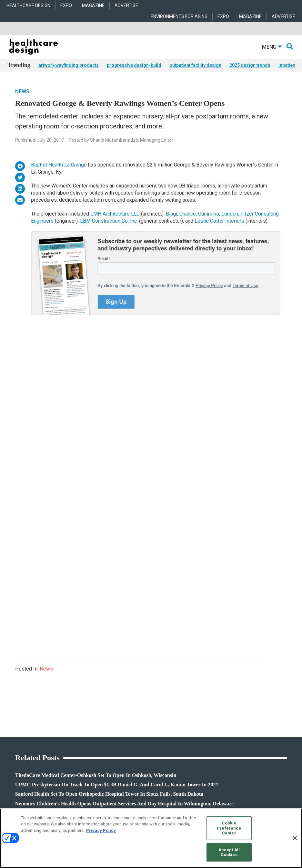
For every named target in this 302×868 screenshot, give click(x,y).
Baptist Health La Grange (59, 165)
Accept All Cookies (229, 852)
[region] (151, 838)
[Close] (295, 838)
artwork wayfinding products (69, 65)
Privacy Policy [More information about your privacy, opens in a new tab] (101, 830)
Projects (14, 698)
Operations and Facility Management (135, 723)
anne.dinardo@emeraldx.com (34, 768)
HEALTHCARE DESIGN (28, 5)
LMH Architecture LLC (115, 214)
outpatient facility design (195, 65)
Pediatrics (112, 731)
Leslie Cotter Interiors (219, 221)
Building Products (214, 698)
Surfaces (206, 723)
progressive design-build (134, 65)
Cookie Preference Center (229, 828)
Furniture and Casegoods (220, 715)
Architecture (113, 698)
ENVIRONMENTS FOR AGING (179, 16)
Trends (13, 707)
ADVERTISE (126, 5)
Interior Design (116, 715)
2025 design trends (250, 65)
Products (15, 690)
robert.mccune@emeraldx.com (35, 788)
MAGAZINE (93, 5)
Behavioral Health (118, 707)
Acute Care (112, 690)
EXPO (66, 5)
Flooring (206, 707)
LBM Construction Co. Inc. (109, 221)
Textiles (205, 731)
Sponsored (16, 715)
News (22, 91)
